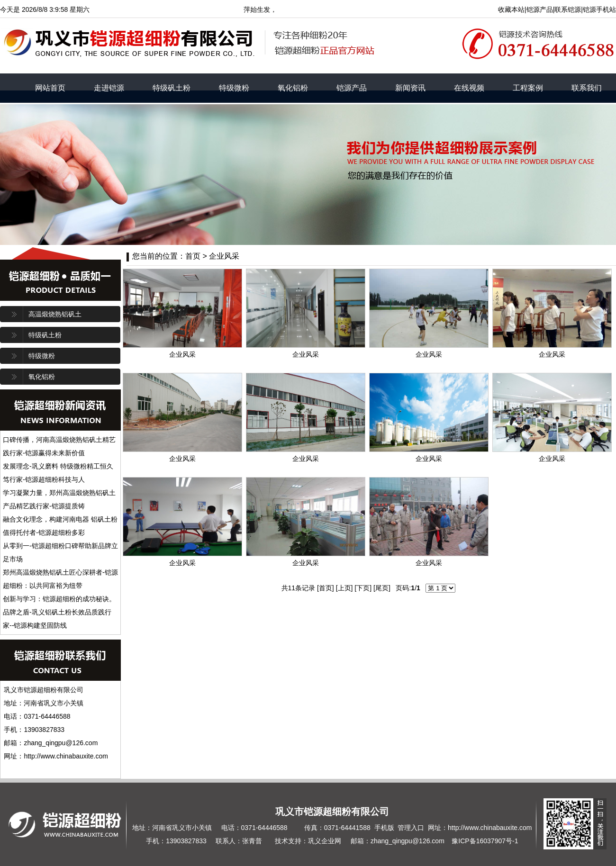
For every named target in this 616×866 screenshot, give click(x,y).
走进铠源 (109, 88)
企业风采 (224, 256)
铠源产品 (352, 88)
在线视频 (469, 88)
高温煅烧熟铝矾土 (55, 314)
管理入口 (411, 828)
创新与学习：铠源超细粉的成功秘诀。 (59, 599)
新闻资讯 (410, 88)
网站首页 (50, 88)
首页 (326, 588)
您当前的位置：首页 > (171, 256)
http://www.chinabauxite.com (490, 828)
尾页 (382, 588)
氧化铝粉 (293, 88)
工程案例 (528, 88)
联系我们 (587, 88)
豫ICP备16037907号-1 (485, 841)
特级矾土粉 (172, 88)
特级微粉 (234, 88)
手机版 (384, 828)
